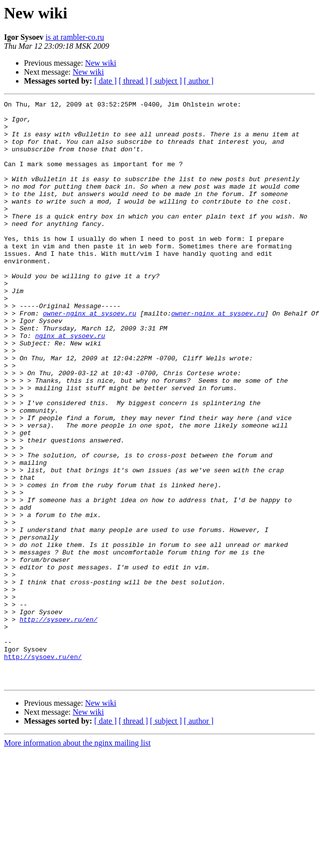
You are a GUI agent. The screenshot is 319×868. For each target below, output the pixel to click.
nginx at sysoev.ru (70, 383)
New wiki (101, 63)
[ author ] (199, 81)
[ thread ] (133, 81)
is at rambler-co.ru (75, 37)
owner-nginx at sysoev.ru (89, 356)
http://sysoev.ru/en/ (58, 724)
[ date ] (105, 81)
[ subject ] (166, 81)
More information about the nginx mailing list (77, 859)
